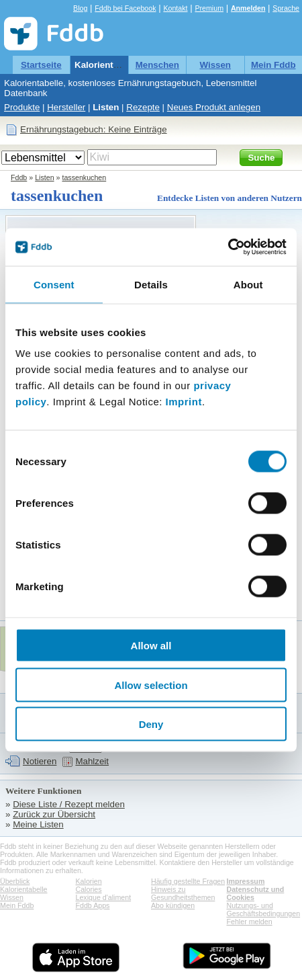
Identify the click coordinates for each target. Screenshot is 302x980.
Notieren (40, 761)
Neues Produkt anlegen (214, 107)
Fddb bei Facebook (125, 8)
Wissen (215, 65)
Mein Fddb (273, 65)
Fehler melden (250, 922)
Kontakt (175, 8)
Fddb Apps (93, 905)
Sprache (286, 8)
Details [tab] (151, 284)
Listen (106, 107)
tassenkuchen (84, 177)
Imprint (184, 402)
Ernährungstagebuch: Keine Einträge (94, 129)
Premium (209, 8)
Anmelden (248, 8)
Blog (80, 8)
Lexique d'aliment (104, 897)
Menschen (157, 65)
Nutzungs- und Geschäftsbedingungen (264, 909)
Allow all (151, 646)
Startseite (41, 65)
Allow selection (151, 685)
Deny (151, 724)
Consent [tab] (54, 284)
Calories (89, 889)
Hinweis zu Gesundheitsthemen (183, 893)
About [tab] (248, 284)
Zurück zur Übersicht (54, 814)
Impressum (246, 881)
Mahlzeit (92, 761)
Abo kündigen (173, 905)
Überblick (15, 881)
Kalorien (89, 881)
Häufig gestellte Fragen (188, 881)
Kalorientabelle (107, 65)
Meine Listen (38, 824)
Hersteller (66, 107)
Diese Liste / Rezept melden (69, 804)
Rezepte (143, 107)
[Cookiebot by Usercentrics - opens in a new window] (228, 247)
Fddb (19, 177)
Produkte (22, 107)
